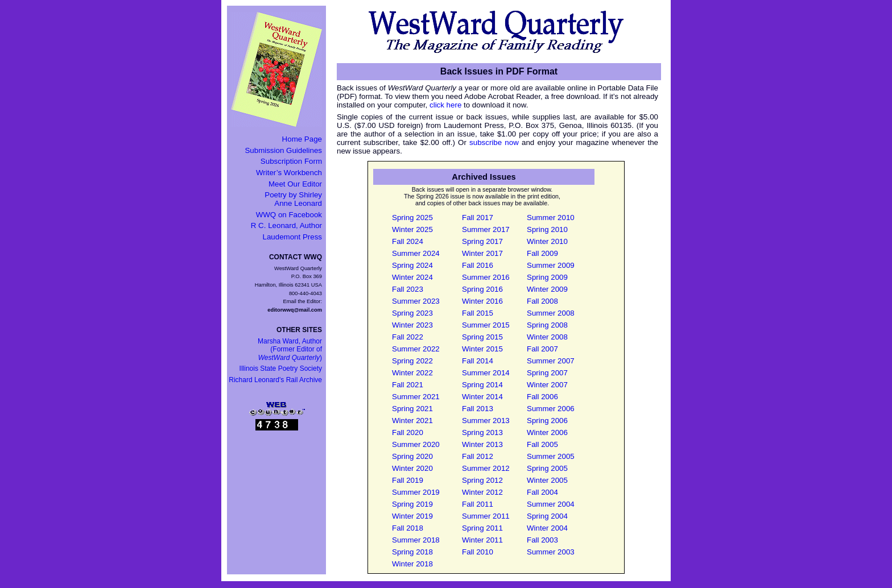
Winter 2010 (547, 241)
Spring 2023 (412, 313)
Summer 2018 (416, 540)
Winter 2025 (412, 229)
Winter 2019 (412, 516)
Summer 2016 (486, 277)
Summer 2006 (551, 409)
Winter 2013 (482, 444)
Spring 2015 (482, 337)
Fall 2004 (542, 492)
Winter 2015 (482, 349)
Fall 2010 (478, 552)
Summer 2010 (551, 218)
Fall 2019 (408, 480)
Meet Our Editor (295, 184)
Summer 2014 (486, 373)
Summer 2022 (416, 349)
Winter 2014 (482, 397)
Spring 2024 (412, 265)
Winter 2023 (412, 325)
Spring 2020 (412, 456)
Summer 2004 (551, 504)
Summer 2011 (486, 516)
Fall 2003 (542, 540)
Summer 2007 (551, 361)
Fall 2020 (408, 432)
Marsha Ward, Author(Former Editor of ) (290, 349)
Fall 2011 (478, 504)
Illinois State (281, 368)
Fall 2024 (408, 241)
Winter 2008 (547, 337)
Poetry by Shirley (293, 199)
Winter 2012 (482, 492)
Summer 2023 (416, 301)
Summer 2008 (551, 313)
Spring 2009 (547, 277)
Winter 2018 (412, 564)
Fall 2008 (542, 301)
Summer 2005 (551, 456)
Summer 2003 (551, 552)
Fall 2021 (408, 385)
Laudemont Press (292, 237)
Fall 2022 (408, 337)
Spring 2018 (412, 552)
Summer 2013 (486, 421)
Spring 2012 (482, 480)
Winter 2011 (482, 540)
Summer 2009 (551, 265)
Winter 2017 (482, 253)
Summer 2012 (486, 468)
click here (445, 105)
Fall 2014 (478, 361)
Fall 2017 (478, 218)
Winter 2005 (547, 480)
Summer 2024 (416, 253)
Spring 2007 (547, 373)
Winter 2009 (547, 289)
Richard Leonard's (275, 380)
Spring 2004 (547, 516)
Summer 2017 (486, 229)
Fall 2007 (542, 349)
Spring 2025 (412, 218)
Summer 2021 (416, 397)
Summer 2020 (416, 444)
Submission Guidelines (283, 150)
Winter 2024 (412, 277)
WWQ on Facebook (289, 215)
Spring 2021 (412, 409)
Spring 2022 (412, 361)
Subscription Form (291, 161)
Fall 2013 (478, 409)
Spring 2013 (482, 432)
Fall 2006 (542, 397)
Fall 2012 (478, 456)
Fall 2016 (478, 265)
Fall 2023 (408, 289)
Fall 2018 (408, 528)
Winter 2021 (412, 421)
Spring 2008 (547, 325)
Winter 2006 (547, 432)
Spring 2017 (482, 241)
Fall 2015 (478, 313)
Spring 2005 (547, 468)
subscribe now (494, 142)
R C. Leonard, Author (286, 225)
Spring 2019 (412, 504)
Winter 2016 (482, 301)
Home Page (302, 139)
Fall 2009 (542, 253)
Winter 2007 (547, 385)
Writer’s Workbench (289, 173)
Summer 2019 (416, 492)
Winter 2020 (412, 468)
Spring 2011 (482, 528)
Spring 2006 (547, 421)
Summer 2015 (486, 325)
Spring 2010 (547, 229)
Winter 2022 (412, 373)
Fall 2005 (542, 444)
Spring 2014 (482, 385)
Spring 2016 (482, 289)
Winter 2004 (547, 528)
